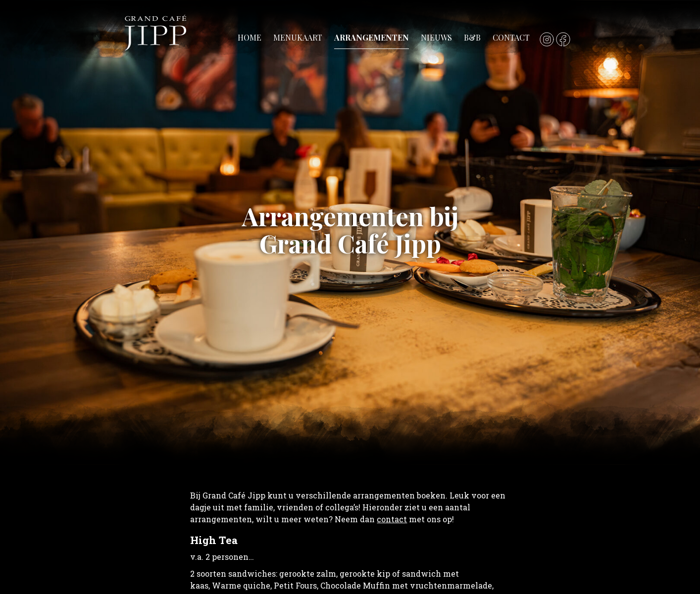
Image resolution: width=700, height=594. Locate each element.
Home (250, 37)
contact (392, 519)
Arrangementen (372, 37)
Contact (511, 37)
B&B (472, 37)
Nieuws (436, 37)
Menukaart (298, 37)
